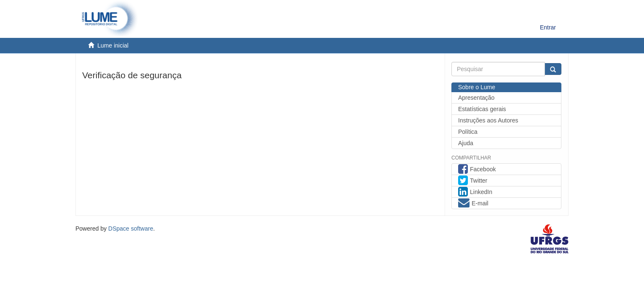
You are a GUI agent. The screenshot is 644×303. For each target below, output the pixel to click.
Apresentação (476, 98)
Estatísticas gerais (482, 109)
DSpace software (131, 229)
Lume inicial (113, 45)
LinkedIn (475, 193)
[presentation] (146, 101)
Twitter (473, 181)
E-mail (473, 204)
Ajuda (466, 143)
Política (468, 132)
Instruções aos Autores (488, 120)
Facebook (477, 170)
